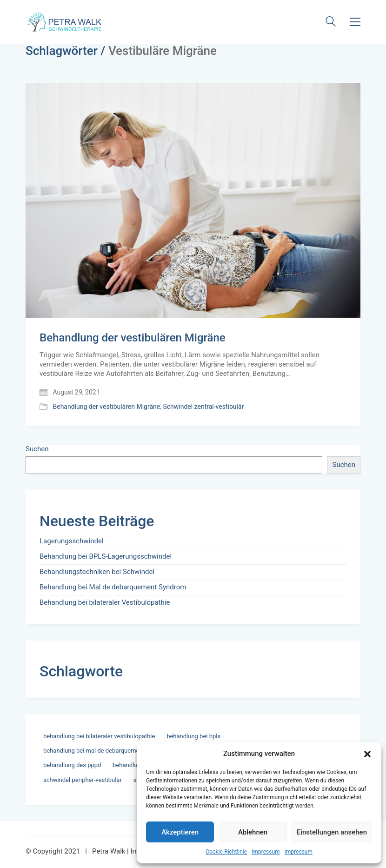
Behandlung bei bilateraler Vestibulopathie (105, 602)
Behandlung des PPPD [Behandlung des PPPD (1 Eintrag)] (72, 765)
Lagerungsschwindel (72, 541)
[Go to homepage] (65, 22)
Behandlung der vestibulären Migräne (133, 338)
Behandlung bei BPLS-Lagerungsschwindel (106, 556)
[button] (367, 754)
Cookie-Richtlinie (226, 852)
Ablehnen (253, 832)
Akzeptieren (180, 832)
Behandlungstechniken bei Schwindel (97, 572)
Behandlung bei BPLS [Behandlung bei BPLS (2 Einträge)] (193, 736)
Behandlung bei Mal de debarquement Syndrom (113, 587)
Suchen (37, 449)
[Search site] (331, 23)
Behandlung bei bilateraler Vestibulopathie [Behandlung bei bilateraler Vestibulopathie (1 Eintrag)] (99, 736)
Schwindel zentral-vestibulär (203, 407)
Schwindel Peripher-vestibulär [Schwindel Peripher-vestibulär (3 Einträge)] (83, 780)
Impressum (266, 852)
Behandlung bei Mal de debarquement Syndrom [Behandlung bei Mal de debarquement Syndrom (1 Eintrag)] (106, 751)
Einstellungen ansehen (332, 832)
